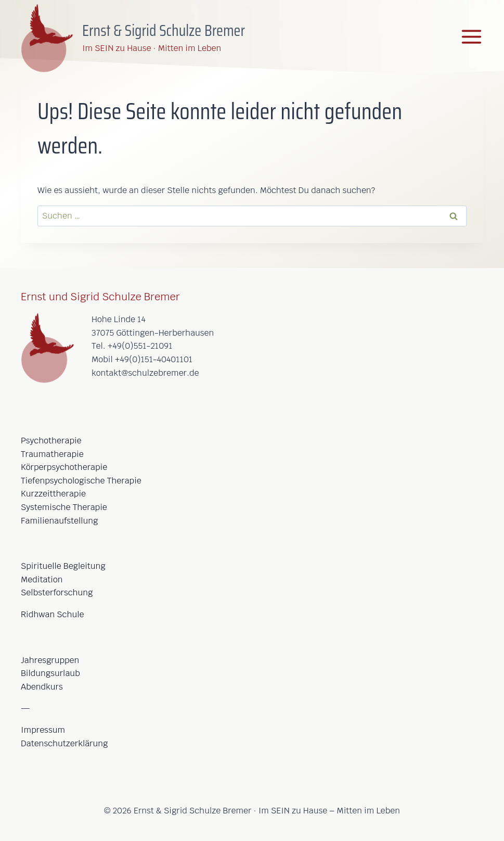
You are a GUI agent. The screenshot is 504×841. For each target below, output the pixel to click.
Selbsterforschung (57, 592)
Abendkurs (42, 687)
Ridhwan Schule (52, 614)
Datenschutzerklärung (64, 743)
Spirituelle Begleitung (63, 566)
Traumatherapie (52, 454)
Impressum (43, 730)
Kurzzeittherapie (53, 494)
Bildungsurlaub (50, 673)
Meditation (42, 579)
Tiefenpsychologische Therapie (81, 481)
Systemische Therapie (64, 507)
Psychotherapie (51, 441)
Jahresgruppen (50, 660)
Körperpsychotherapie (64, 467)
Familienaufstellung (59, 521)
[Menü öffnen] (471, 37)
